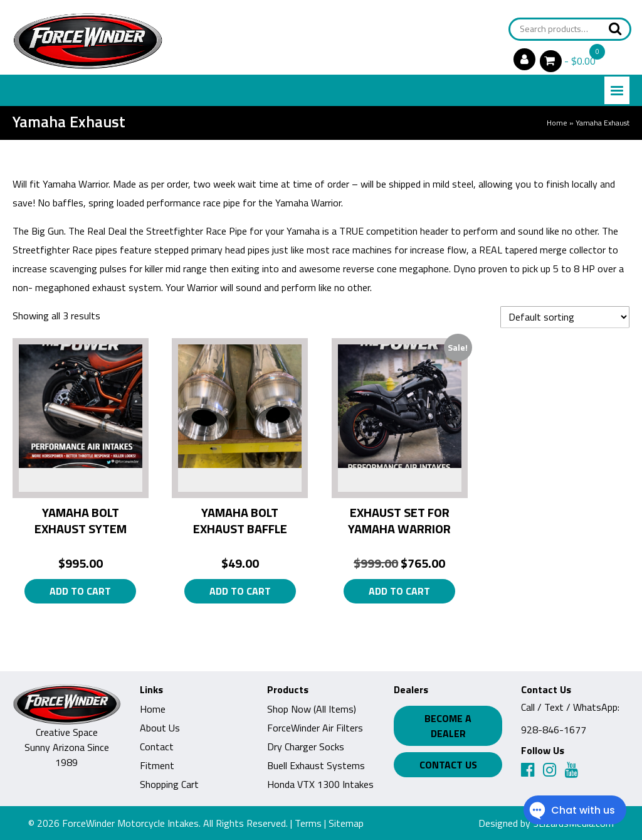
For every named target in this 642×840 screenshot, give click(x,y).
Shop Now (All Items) (312, 709)
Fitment (157, 765)
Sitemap (346, 823)
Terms (308, 823)
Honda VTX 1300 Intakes (320, 784)
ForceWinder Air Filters (315, 728)
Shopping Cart (169, 784)
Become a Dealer (448, 726)
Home (557, 123)
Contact (157, 747)
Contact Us (448, 765)
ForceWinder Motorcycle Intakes (130, 823)
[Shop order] (565, 317)
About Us (160, 728)
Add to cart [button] (80, 591)
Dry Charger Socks (306, 747)
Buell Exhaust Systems (316, 765)
